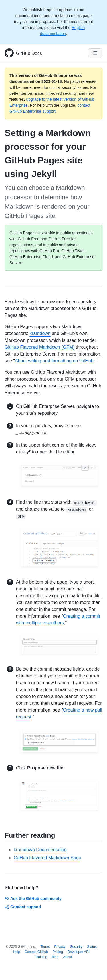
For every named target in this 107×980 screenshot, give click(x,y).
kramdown (40, 333)
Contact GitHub (36, 952)
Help (16, 952)
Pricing (58, 952)
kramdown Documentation (40, 850)
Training (41, 957)
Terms (45, 947)
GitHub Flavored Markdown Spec (47, 858)
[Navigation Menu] (95, 53)
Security (76, 947)
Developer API (79, 952)
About (67, 957)
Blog (55, 957)
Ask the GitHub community (33, 899)
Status (92, 947)
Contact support (23, 907)
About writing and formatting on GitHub (54, 361)
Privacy (60, 947)
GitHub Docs (29, 53)
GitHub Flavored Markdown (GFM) (40, 347)
